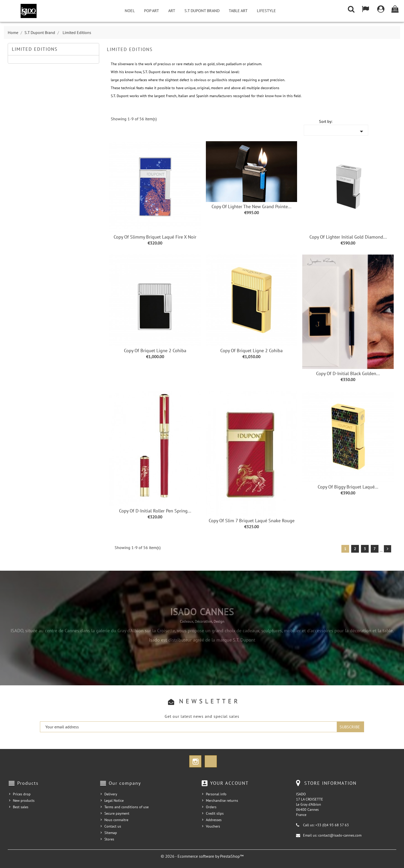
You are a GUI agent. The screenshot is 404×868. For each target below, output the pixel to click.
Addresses (214, 820)
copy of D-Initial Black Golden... (348, 373)
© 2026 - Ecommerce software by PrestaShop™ (202, 856)
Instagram (195, 761)
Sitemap (111, 833)
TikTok (211, 761)
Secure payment (117, 813)
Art (172, 11)
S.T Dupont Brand (202, 11)
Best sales (21, 807)
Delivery (111, 794)
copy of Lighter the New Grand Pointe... (251, 207)
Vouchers (213, 826)
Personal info (216, 794)
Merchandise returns (222, 800)
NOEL (130, 11)
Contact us (113, 826)
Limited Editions (35, 49)
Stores (109, 839)
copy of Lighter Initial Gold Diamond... (348, 237)
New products (24, 800)
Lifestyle (266, 11)
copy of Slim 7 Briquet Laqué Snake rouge (252, 521)
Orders (211, 807)
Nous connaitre (116, 820)
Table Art (238, 11)
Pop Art (151, 11)
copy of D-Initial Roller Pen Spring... (155, 511)
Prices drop (22, 794)
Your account (229, 783)
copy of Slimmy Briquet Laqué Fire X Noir (155, 237)
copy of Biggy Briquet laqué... (348, 487)
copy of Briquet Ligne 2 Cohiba (155, 351)
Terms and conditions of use (127, 807)
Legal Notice (114, 800)
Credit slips (215, 813)
